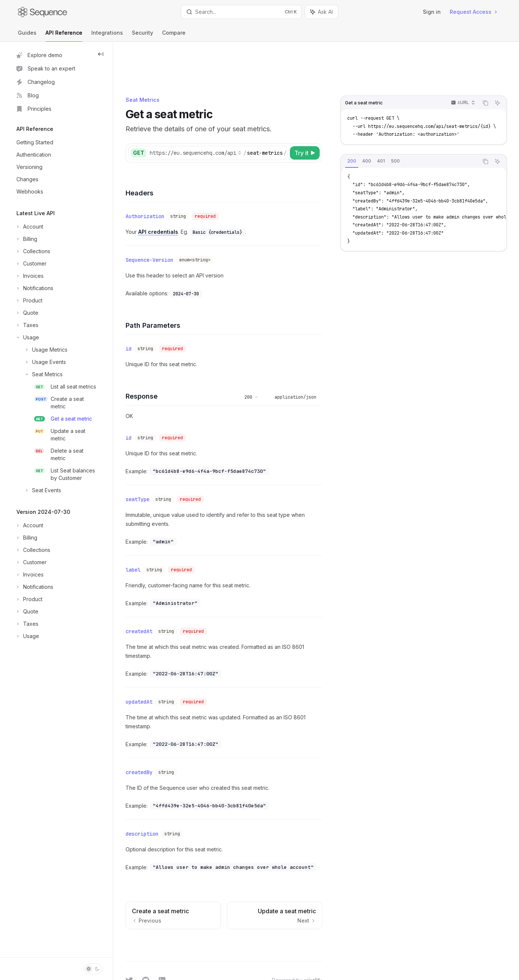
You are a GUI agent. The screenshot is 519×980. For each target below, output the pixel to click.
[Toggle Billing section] (26, 239)
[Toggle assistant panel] (322, 12)
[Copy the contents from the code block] (490, 64)
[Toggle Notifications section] (34, 288)
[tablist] (414, 123)
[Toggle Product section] (29, 301)
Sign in (432, 12)
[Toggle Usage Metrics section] (41, 350)
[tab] (356, 122)
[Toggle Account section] (29, 227)
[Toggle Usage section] (27, 337)
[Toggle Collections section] (33, 251)
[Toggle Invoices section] (29, 276)
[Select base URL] (219, 114)
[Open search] (241, 12)
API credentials (182, 191)
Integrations (107, 36)
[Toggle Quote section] (27, 313)
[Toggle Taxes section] (27, 325)
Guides (27, 36)
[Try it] (309, 114)
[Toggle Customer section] (31, 264)
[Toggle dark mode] (93, 969)
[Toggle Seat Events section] (38, 490)
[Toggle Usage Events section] (40, 362)
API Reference (64, 36)
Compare (174, 36)
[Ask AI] (502, 64)
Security (143, 36)
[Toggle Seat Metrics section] (39, 374)
